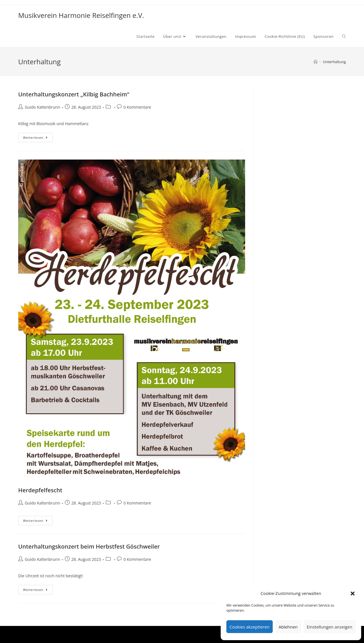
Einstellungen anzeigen (330, 627)
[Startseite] (316, 62)
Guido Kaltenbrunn (42, 107)
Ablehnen (288, 627)
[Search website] (344, 36)
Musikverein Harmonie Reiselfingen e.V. (81, 15)
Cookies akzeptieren (250, 627)
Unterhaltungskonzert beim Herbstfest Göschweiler (89, 546)
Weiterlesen (38, 138)
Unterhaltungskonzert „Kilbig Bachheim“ (74, 94)
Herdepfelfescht (40, 490)
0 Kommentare (137, 107)
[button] (353, 594)
